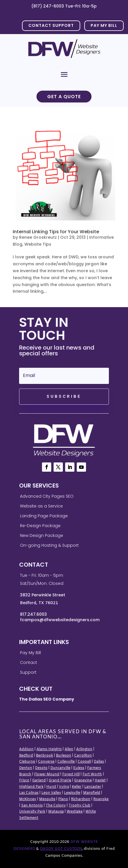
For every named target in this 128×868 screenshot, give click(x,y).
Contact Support (51, 25)
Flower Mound (47, 774)
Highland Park (31, 787)
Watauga (56, 812)
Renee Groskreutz (38, 237)
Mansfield (92, 793)
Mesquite (47, 799)
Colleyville (66, 762)
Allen (69, 749)
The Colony (56, 806)
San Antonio (32, 806)
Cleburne (27, 762)
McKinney (28, 799)
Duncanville (60, 768)
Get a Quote (64, 97)
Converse (46, 762)
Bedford (26, 756)
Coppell (84, 762)
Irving (64, 787)
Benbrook (44, 756)
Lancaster (93, 787)
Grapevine (83, 781)
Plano (63, 799)
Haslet (100, 781)
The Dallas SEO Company (47, 699)
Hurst (51, 787)
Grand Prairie (60, 781)
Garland (39, 781)
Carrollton (83, 756)
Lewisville (72, 793)
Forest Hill (71, 774)
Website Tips (38, 244)
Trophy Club (79, 806)
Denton (26, 768)
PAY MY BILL (104, 25)
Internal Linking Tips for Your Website (56, 232)
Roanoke (101, 799)
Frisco (24, 781)
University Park (32, 812)
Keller (77, 787)
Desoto (41, 768)
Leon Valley (51, 793)
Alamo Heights (49, 749)
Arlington (84, 749)
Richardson (81, 799)
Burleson (64, 756)
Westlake (75, 812)
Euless (79, 768)
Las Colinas (29, 793)
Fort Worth (92, 774)
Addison (26, 749)
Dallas (99, 762)
